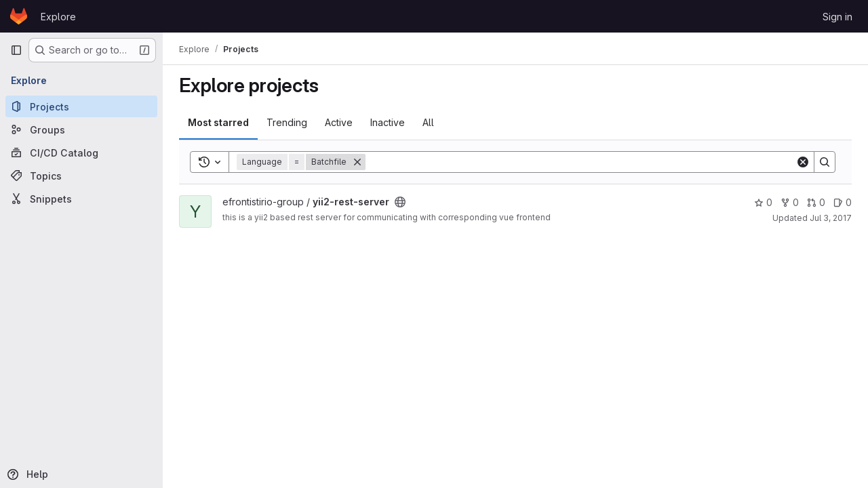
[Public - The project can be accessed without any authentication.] (400, 202)
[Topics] (81, 176)
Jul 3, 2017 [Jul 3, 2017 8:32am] (831, 218)
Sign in (837, 17)
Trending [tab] (287, 122)
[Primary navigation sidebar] (16, 50)
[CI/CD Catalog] (81, 152)
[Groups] (81, 129)
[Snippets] (81, 199)
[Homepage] (19, 16)
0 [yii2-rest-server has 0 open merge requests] (816, 202)
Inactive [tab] (388, 122)
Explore (58, 17)
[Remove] (357, 162)
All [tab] (428, 122)
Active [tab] (339, 122)
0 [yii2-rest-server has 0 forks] (790, 202)
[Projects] (81, 106)
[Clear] (803, 162)
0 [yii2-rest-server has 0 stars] (763, 202)
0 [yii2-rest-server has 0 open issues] (843, 202)
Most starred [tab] (218, 122)
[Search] (580, 162)
